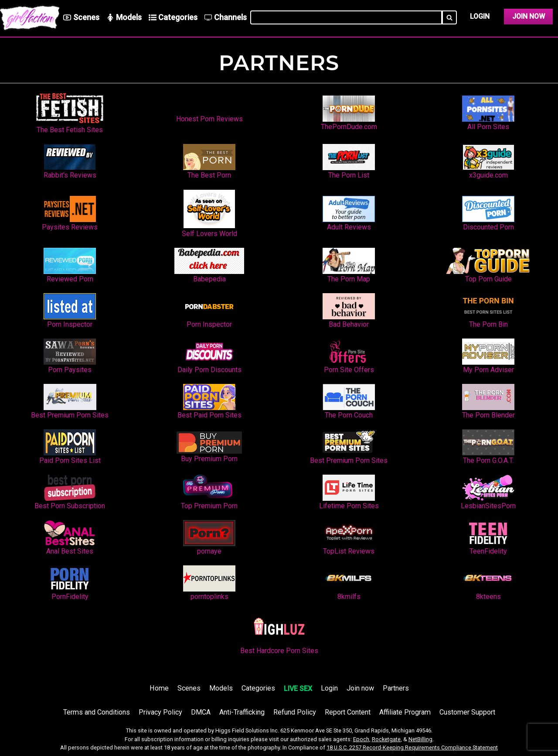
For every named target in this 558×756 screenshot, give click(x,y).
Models (221, 688)
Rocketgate (386, 739)
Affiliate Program (405, 712)
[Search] (449, 17)
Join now (360, 688)
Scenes (189, 688)
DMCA (201, 712)
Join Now (529, 16)
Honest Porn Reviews (209, 119)
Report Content (348, 712)
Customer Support (467, 712)
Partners (396, 688)
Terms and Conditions (97, 712)
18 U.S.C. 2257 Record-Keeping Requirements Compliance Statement (412, 747)
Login (480, 16)
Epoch (361, 739)
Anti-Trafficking (242, 712)
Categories (258, 688)
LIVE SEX (298, 689)
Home (159, 688)
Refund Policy (295, 712)
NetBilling (420, 739)
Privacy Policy (160, 712)
